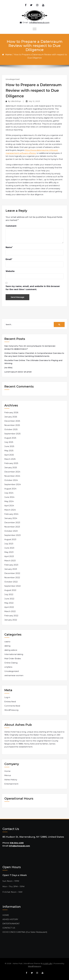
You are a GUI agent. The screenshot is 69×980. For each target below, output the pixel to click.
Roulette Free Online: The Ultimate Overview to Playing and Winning (33, 362)
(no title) (8, 368)
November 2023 (12, 527)
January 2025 (11, 467)
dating (7, 646)
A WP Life (48, 963)
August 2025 (10, 438)
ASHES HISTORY (10, 919)
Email (9, 259)
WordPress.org (11, 710)
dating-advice (11, 650)
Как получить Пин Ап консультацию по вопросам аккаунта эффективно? (30, 347)
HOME (6, 915)
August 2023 (10, 539)
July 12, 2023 (34, 101)
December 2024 (12, 472)
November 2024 (12, 476)
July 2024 (9, 493)
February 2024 (11, 514)
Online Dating (11, 663)
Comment (11, 226)
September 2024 (13, 484)
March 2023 (10, 561)
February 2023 (11, 565)
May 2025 (9, 451)
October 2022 (11, 582)
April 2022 (9, 607)
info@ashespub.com (19, 846)
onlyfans (8, 667)
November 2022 (12, 577)
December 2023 (12, 522)
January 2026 (11, 417)
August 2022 (10, 590)
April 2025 (9, 455)
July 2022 (9, 594)
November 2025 (12, 425)
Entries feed (10, 702)
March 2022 (10, 611)
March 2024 (10, 510)
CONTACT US (9, 928)
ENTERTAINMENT (11, 924)
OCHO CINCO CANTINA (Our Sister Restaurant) (25, 932)
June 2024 (9, 497)
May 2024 (9, 501)
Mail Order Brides (13, 658)
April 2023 (9, 556)
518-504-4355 (17, 843)
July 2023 (9, 544)
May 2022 (9, 603)
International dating (14, 654)
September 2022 (12, 586)
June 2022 (9, 599)
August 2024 (10, 489)
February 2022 (11, 616)
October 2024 (11, 480)
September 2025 (12, 434)
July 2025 (9, 442)
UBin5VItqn (16, 101)
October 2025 (11, 429)
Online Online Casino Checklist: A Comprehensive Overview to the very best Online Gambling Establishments (34, 355)
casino (7, 642)
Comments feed (12, 706)
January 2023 (11, 569)
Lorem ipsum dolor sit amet (18, 372)
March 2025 (10, 459)
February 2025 (11, 463)
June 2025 (9, 446)
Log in (7, 697)
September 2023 (12, 535)
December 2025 (12, 421)
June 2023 (9, 548)
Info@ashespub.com (39, 22)
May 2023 (9, 552)
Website (10, 271)
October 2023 (11, 531)
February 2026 (11, 412)
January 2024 (11, 518)
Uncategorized (13, 79)
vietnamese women (14, 675)
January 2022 (11, 620)
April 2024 (9, 506)
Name (9, 247)
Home (8, 55)
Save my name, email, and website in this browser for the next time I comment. (33, 288)
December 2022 (12, 573)
